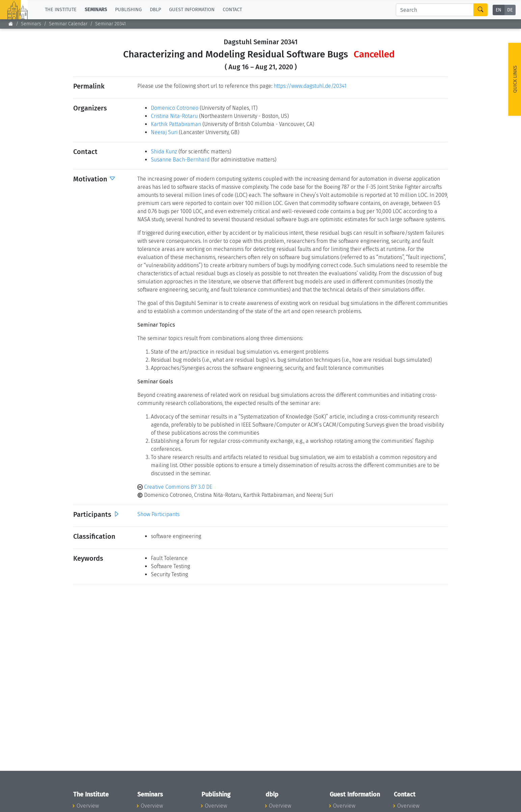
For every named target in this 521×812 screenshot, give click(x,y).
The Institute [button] (61, 10)
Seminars (31, 24)
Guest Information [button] (192, 10)
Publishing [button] (128, 10)
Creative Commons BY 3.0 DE (175, 487)
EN (499, 10)
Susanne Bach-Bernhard (180, 160)
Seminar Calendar (68, 24)
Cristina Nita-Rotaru (174, 116)
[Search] (435, 10)
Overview (88, 806)
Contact (232, 10)
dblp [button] (155, 10)
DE (510, 10)
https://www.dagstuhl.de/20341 (310, 86)
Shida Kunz (164, 151)
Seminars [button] (96, 10)
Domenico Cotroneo (175, 108)
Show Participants (158, 514)
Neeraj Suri (164, 132)
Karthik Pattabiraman (176, 124)
